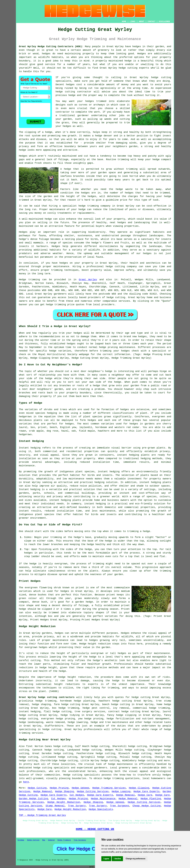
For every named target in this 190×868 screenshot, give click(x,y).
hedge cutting (128, 68)
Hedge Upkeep (80, 788)
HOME (124, 22)
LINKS (132, 22)
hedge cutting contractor (73, 92)
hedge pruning (94, 719)
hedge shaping (41, 704)
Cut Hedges (77, 795)
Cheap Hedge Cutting (147, 806)
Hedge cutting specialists (82, 775)
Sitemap (21, 840)
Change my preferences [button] (135, 859)
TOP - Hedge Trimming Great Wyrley (42, 815)
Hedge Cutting (37, 788)
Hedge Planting (151, 799)
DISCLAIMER (164, 22)
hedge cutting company (121, 267)
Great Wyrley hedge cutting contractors (47, 697)
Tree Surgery (77, 806)
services (124, 301)
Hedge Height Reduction (64, 802)
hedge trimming (69, 708)
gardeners (60, 294)
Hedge (22, 280)
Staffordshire (54, 726)
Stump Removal (55, 806)
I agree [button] (106, 859)
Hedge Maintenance (103, 799)
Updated (51, 840)
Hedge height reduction (95, 644)
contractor (63, 112)
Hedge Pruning (59, 788)
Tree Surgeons (120, 806)
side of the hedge (39, 378)
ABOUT (142, 22)
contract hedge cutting (124, 712)
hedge (72, 95)
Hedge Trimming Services (109, 788)
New (44, 840)
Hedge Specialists (101, 809)
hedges (137, 47)
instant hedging (128, 455)
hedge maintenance (120, 764)
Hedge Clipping (139, 788)
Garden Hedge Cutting (33, 799)
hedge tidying (70, 715)
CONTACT (152, 22)
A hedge (66, 169)
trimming (123, 159)
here (26, 782)
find (29, 746)
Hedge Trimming (64, 840)
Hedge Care (145, 795)
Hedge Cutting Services (93, 791)
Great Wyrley (88, 280)
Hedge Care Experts (147, 791)
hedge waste (124, 189)
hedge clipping (126, 715)
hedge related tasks (157, 722)
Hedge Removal (43, 791)
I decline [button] (117, 859)
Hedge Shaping (65, 791)
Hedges (23, 156)
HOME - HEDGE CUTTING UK (95, 829)
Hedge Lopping (121, 791)
